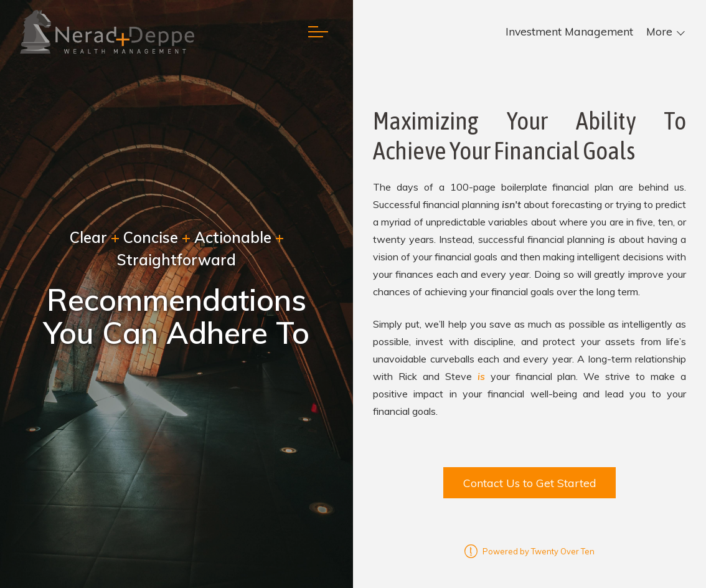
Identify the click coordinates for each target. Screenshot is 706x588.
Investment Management (569, 32)
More (659, 32)
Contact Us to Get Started (530, 483)
